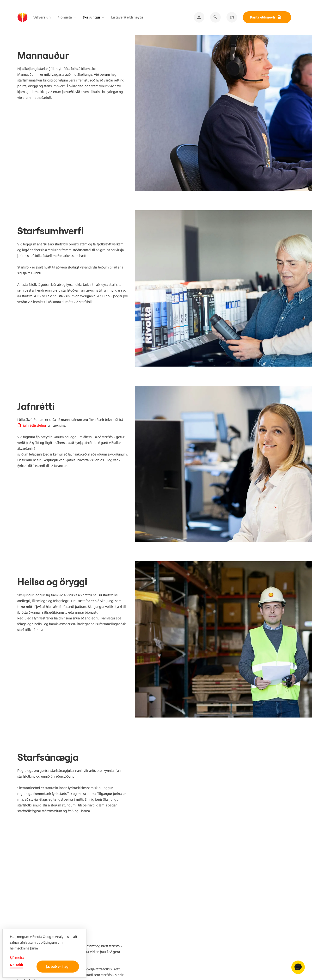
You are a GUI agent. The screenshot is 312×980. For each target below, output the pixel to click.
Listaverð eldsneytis (127, 17)
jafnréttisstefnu (34, 425)
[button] (298, 967)
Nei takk (16, 965)
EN (232, 17)
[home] (22, 17)
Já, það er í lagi (58, 966)
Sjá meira (17, 958)
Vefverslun (42, 17)
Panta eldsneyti (263, 17)
